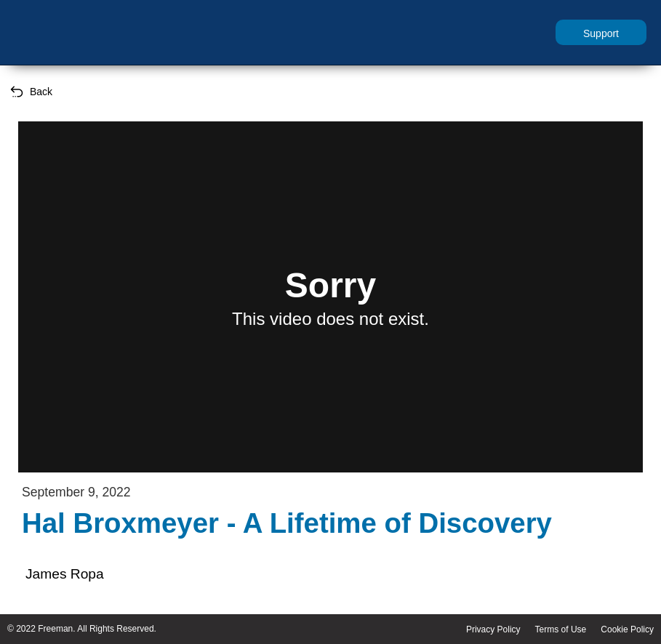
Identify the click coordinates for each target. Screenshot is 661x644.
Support (601, 33)
